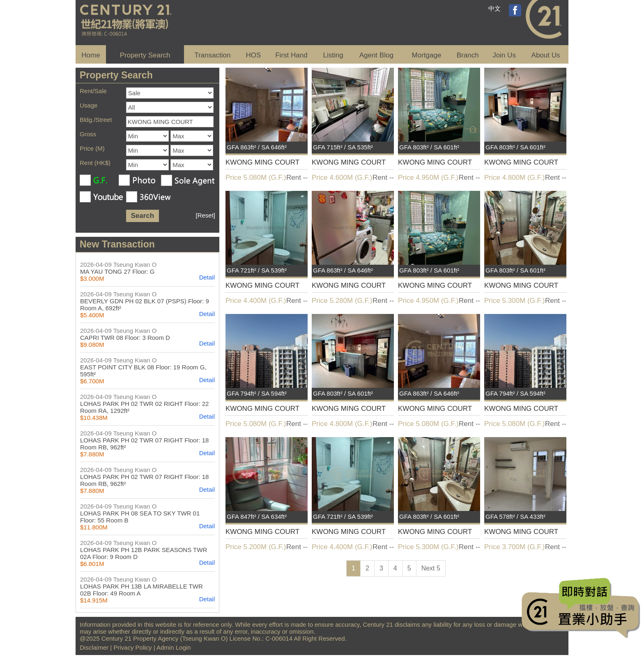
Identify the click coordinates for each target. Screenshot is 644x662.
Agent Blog (376, 55)
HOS (254, 55)
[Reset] (205, 215)
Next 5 (431, 568)
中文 (494, 8)
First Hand (291, 55)
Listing (333, 55)
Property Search (145, 55)
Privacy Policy (132, 647)
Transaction (212, 55)
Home (91, 55)
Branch (468, 55)
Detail (207, 277)
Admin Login (174, 647)
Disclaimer (94, 647)
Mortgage (427, 55)
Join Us (504, 55)
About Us (546, 55)
